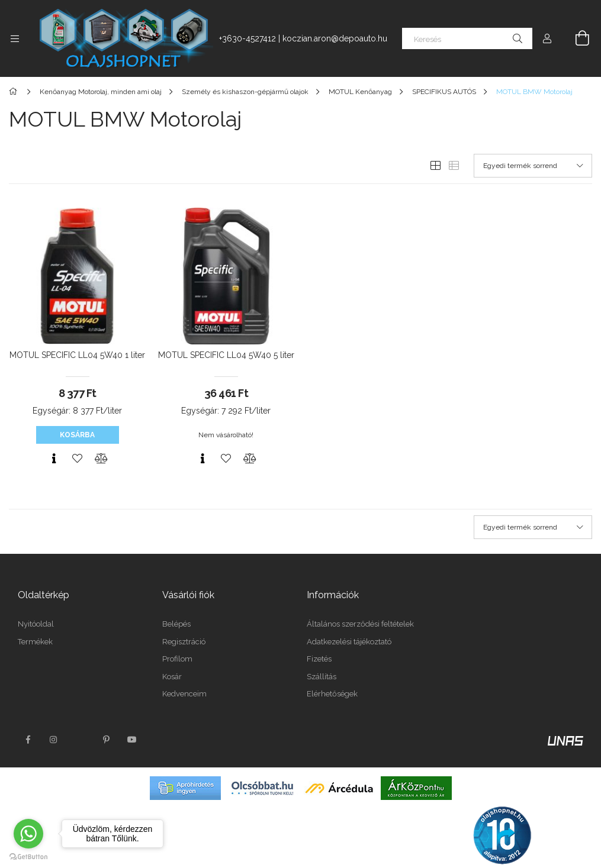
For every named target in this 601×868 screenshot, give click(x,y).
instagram (54, 740)
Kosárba (77, 435)
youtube (132, 740)
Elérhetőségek (332, 694)
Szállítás (322, 677)
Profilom (177, 659)
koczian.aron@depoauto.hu (335, 38)
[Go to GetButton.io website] (28, 856)
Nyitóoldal (36, 624)
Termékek (35, 642)
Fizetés (319, 659)
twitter (80, 740)
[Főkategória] (15, 92)
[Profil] (547, 38)
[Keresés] (467, 38)
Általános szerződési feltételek (360, 624)
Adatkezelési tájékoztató (349, 642)
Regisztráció (184, 642)
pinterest (106, 740)
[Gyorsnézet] (54, 459)
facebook (28, 740)
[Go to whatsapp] (28, 834)
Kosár (172, 677)
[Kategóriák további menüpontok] (15, 38)
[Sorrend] (533, 166)
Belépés (176, 624)
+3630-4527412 (248, 38)
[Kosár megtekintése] (576, 38)
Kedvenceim (184, 694)
